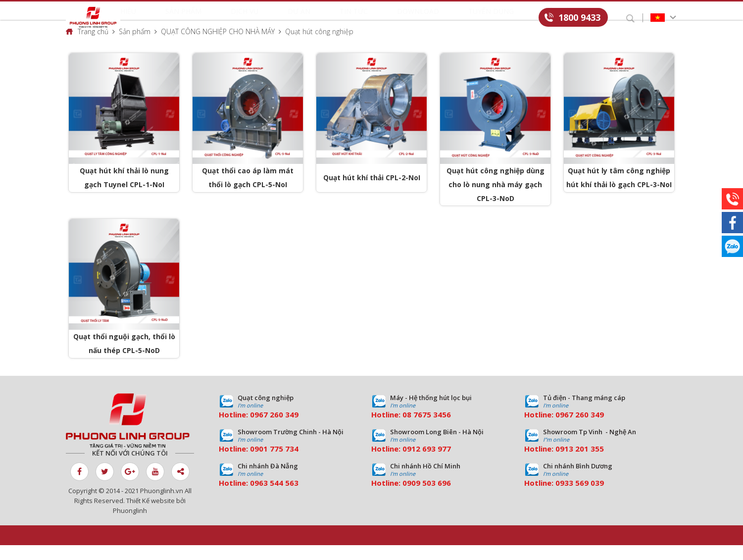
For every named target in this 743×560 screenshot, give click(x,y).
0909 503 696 (427, 498)
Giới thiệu (193, 18)
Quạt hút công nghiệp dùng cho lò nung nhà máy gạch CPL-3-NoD (495, 199)
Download (397, 18)
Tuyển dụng (450, 18)
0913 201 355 (580, 463)
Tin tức (352, 18)
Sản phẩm (240, 18)
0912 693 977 (427, 463)
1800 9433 (579, 17)
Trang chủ (93, 46)
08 (407, 429)
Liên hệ (496, 18)
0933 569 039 (580, 498)
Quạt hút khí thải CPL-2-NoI (372, 193)
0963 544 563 (274, 498)
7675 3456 (432, 429)
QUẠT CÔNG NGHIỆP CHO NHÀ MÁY (218, 46)
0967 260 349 (274, 429)
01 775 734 (279, 463)
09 (254, 463)
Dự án (316, 18)
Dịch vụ (281, 18)
